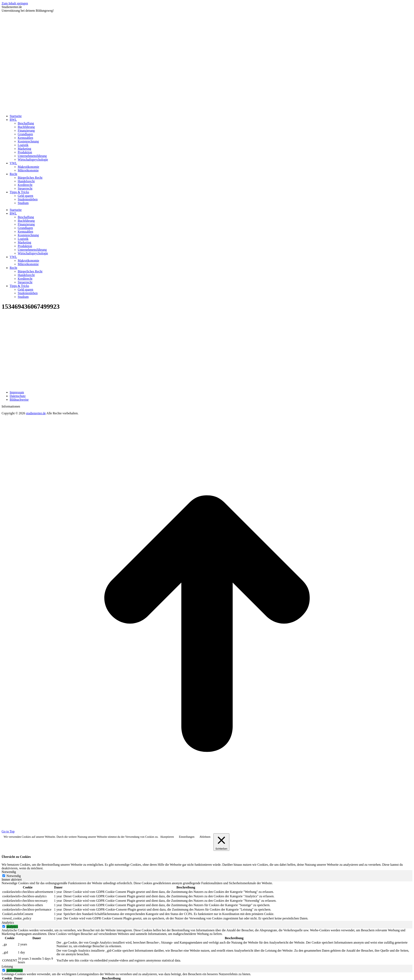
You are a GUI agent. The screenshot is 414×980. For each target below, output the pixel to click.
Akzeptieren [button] (167, 837)
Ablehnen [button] (205, 837)
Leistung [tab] (7, 966)
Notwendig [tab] (9, 872)
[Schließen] (221, 842)
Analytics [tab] (8, 923)
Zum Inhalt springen (15, 3)
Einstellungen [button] (187, 837)
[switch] (4, 926)
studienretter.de (36, 413)
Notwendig (14, 876)
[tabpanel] (207, 901)
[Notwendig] (4, 876)
